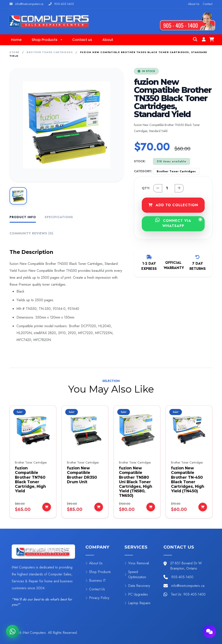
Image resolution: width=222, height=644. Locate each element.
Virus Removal (137, 563)
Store (15, 52)
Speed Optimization (135, 574)
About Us (194, 4)
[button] (47, 40)
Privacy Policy (97, 598)
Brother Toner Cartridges (50, 52)
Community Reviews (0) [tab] (31, 233)
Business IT (96, 580)
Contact (208, 4)
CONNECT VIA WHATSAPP (178, 223)
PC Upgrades (136, 594)
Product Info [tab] (23, 217)
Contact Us (95, 589)
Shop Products (98, 572)
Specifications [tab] (59, 217)
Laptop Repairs (137, 603)
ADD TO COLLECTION (173, 205)
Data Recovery (137, 586)
